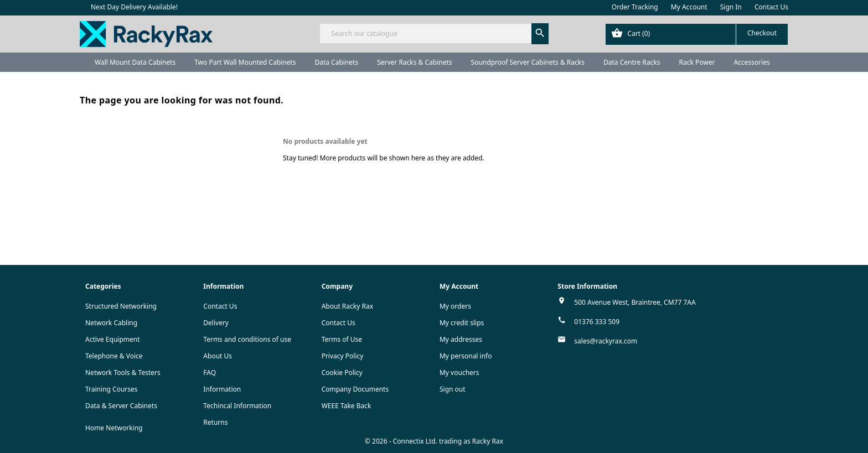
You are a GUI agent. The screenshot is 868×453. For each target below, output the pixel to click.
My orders (455, 306)
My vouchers (459, 373)
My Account (689, 7)
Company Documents (355, 389)
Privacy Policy (343, 356)
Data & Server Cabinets (121, 406)
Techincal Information (237, 406)
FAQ (210, 373)
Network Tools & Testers (123, 373)
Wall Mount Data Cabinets (135, 62)
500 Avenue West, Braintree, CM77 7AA (635, 302)
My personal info (466, 356)
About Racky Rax (347, 306)
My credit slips (462, 323)
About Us (218, 356)
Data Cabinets (336, 62)
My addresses (461, 339)
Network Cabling (111, 323)
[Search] (434, 33)
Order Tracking (635, 7)
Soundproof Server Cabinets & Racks (528, 62)
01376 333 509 (597, 322)
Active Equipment (113, 339)
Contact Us (771, 7)
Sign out (453, 389)
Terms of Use (342, 339)
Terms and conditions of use (247, 339)
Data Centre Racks (632, 62)
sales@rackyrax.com (606, 341)
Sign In (731, 7)
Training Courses (112, 389)
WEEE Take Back (347, 406)
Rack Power (697, 62)
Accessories (751, 62)
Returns (215, 422)
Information (222, 389)
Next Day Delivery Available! (134, 7)
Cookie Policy (342, 373)
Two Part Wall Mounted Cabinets (245, 62)
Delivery (216, 323)
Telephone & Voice (114, 356)
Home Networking (114, 428)
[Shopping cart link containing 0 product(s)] (697, 34)
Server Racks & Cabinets (414, 62)
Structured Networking (121, 306)
